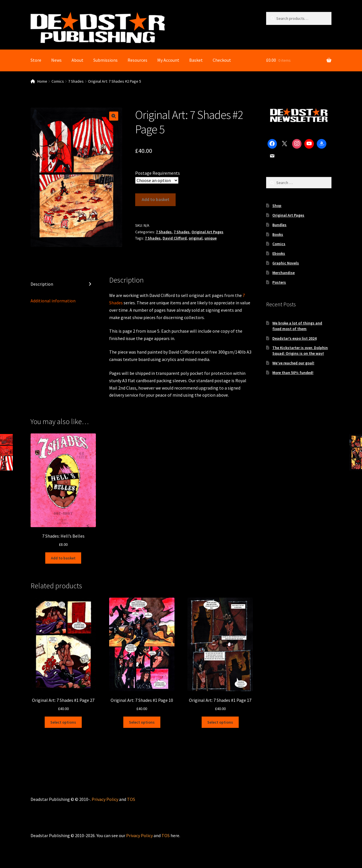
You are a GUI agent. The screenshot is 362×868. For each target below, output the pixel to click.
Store (36, 60)
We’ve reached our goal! (293, 363)
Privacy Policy (105, 799)
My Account (168, 60)
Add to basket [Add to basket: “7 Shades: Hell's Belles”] (63, 558)
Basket (196, 60)
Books (278, 234)
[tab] (63, 284)
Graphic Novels (286, 263)
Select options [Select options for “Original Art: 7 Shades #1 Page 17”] (220, 722)
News (56, 60)
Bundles (279, 225)
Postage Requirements (158, 173)
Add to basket (156, 199)
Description (42, 284)
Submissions (105, 60)
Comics (58, 81)
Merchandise (284, 273)
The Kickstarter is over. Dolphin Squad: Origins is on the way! (300, 350)
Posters (279, 282)
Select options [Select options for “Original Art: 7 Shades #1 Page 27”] (63, 722)
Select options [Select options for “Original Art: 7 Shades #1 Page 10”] (142, 722)
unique (211, 238)
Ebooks (279, 253)
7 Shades (76, 81)
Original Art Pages (207, 232)
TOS (131, 799)
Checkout (222, 60)
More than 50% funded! (293, 373)
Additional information (53, 301)
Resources (137, 60)
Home (42, 81)
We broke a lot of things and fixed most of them (297, 326)
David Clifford (175, 238)
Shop (277, 206)
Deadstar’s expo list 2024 (294, 338)
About (77, 60)
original (196, 238)
